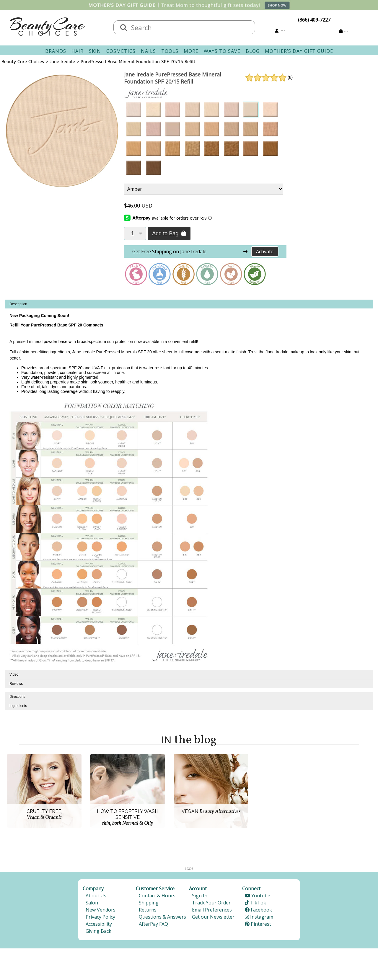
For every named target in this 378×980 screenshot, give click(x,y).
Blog (253, 51)
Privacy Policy (100, 917)
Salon (92, 903)
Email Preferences (212, 910)
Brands (56, 51)
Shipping (149, 903)
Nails (148, 51)
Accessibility (99, 924)
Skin (95, 51)
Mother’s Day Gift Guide (299, 51)
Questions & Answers (162, 917)
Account (198, 888)
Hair (78, 51)
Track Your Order (211, 903)
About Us (96, 896)
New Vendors (101, 910)
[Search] (124, 28)
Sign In (200, 896)
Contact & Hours (157, 896)
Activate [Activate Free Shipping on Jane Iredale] (265, 251)
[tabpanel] (189, 485)
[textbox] (190, 27)
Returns (148, 910)
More (191, 51)
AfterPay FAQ (153, 924)
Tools (170, 51)
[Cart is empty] (344, 31)
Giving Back (98, 931)
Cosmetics (121, 51)
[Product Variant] (204, 189)
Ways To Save (222, 51)
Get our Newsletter (213, 917)
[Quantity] (135, 233)
